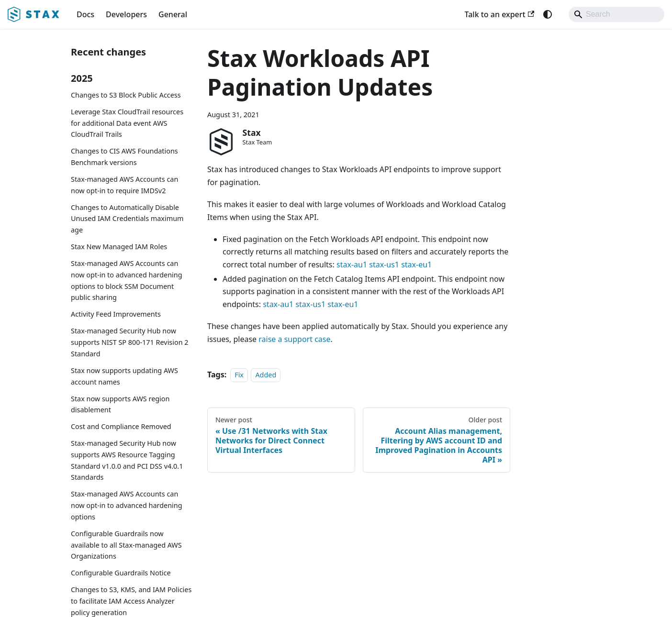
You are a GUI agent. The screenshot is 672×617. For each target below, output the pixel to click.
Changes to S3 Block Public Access (126, 95)
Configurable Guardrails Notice (121, 573)
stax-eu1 (416, 264)
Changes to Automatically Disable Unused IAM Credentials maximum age (127, 219)
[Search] (616, 14)
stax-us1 (384, 264)
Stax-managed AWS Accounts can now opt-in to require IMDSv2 (124, 185)
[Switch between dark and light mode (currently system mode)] (548, 14)
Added (266, 375)
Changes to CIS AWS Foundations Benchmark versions (124, 157)
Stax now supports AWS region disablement (120, 404)
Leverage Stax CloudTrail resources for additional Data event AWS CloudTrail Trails (127, 123)
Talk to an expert (499, 14)
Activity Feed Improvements (116, 314)
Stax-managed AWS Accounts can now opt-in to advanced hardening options (127, 505)
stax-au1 (352, 264)
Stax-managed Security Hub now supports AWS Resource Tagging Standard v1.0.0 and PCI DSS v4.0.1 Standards (127, 460)
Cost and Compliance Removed (121, 426)
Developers (126, 14)
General (173, 14)
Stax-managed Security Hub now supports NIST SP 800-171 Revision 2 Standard (130, 342)
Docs (85, 14)
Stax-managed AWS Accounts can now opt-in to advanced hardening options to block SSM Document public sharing (127, 280)
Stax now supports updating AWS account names (124, 376)
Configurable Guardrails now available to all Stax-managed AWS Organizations (126, 545)
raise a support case (294, 339)
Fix (239, 375)
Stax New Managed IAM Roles (119, 247)
